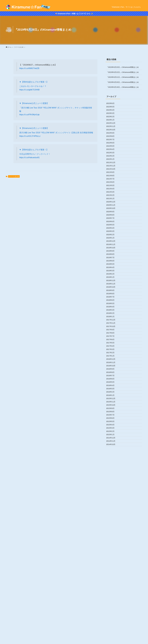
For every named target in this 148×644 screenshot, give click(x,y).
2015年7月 (112, 579)
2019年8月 (112, 334)
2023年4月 (112, 114)
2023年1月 (112, 129)
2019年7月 (112, 339)
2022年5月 (112, 169)
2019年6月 (112, 344)
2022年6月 (112, 164)
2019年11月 (113, 319)
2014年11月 (113, 619)
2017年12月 (113, 434)
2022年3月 (112, 179)
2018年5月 (112, 409)
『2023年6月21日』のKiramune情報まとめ (123, 77)
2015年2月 (112, 604)
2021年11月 (113, 199)
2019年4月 (112, 354)
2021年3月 (112, 239)
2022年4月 (112, 174)
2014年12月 (113, 614)
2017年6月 (112, 464)
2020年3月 (112, 299)
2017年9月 (112, 449)
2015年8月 (112, 574)
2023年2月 (112, 124)
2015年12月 (113, 554)
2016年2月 (112, 544)
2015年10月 (113, 564)
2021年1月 (112, 249)
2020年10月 (113, 264)
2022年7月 (112, 159)
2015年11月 (113, 559)
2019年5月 (112, 349)
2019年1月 (112, 369)
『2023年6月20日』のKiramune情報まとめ (123, 82)
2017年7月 (112, 459)
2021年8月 (112, 214)
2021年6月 (112, 224)
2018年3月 (112, 419)
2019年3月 (112, 359)
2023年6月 (112, 104)
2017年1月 (112, 489)
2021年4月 (112, 234)
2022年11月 (113, 139)
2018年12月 (113, 374)
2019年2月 (112, 364)
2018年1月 (112, 429)
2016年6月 (112, 524)
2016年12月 (113, 494)
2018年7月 (112, 399)
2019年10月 (113, 324)
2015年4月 (112, 594)
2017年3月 (112, 479)
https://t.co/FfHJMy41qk (29, 115)
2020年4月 (112, 294)
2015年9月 (112, 569)
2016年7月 (112, 519)
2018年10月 (113, 384)
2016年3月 (112, 539)
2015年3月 (112, 599)
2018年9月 (112, 389)
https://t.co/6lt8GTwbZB (29, 68)
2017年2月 (112, 484)
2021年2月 (112, 244)
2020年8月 (112, 274)
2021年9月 (112, 209)
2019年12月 (113, 314)
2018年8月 (112, 394)
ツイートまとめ (14, 176)
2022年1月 (112, 189)
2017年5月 (112, 469)
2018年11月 (113, 379)
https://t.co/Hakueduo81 (29, 157)
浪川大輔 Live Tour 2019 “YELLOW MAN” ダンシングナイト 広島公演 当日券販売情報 (56, 133)
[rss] (141, 1)
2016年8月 (112, 514)
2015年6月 (112, 584)
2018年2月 (112, 424)
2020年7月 (112, 279)
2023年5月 (112, 109)
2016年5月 (112, 529)
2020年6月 (112, 284)
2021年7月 (112, 219)
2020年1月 (112, 309)
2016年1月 (112, 549)
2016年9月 (112, 509)
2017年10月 (113, 444)
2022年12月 (113, 134)
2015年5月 (112, 589)
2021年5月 (112, 229)
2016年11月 (113, 499)
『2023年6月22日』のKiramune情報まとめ (123, 72)
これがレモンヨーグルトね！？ (33, 86)
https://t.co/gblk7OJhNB (29, 90)
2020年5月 (112, 289)
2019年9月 (112, 329)
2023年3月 (112, 119)
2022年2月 (112, 184)
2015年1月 (112, 609)
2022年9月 (112, 149)
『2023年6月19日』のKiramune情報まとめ (123, 87)
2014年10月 (113, 624)
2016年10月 (113, 504)
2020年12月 (113, 254)
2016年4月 (112, 534)
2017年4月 (112, 474)
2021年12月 (113, 194)
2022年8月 (112, 154)
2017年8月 (112, 454)
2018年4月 (112, 414)
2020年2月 (112, 304)
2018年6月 (112, 404)
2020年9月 (112, 269)
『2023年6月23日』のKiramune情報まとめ (123, 67)
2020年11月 (113, 259)
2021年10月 (113, 204)
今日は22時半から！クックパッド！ (35, 154)
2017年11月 (113, 439)
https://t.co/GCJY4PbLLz (30, 136)
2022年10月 (113, 144)
